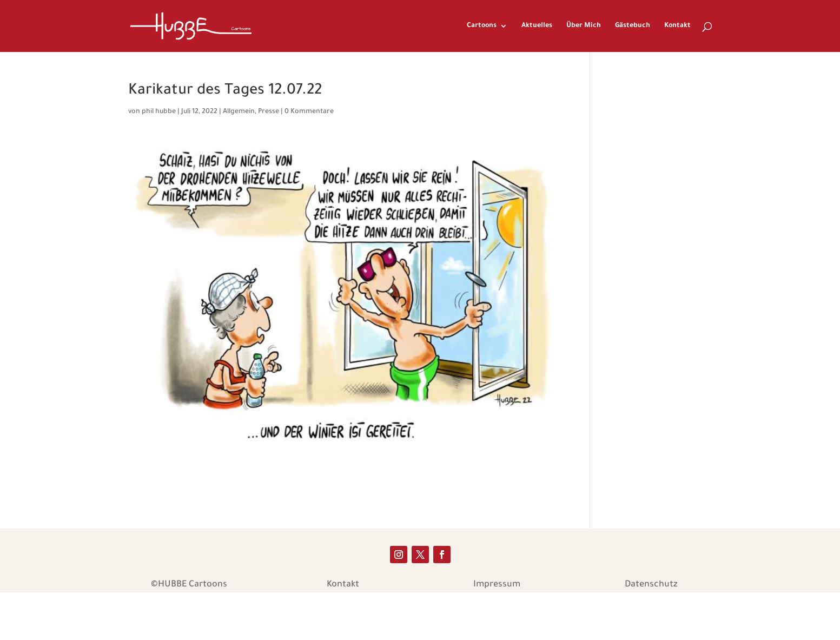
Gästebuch (633, 26)
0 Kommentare (309, 112)
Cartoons (482, 26)
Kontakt (677, 26)
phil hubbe (159, 112)
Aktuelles (537, 26)
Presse (269, 112)
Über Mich (584, 26)
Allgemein (239, 112)
